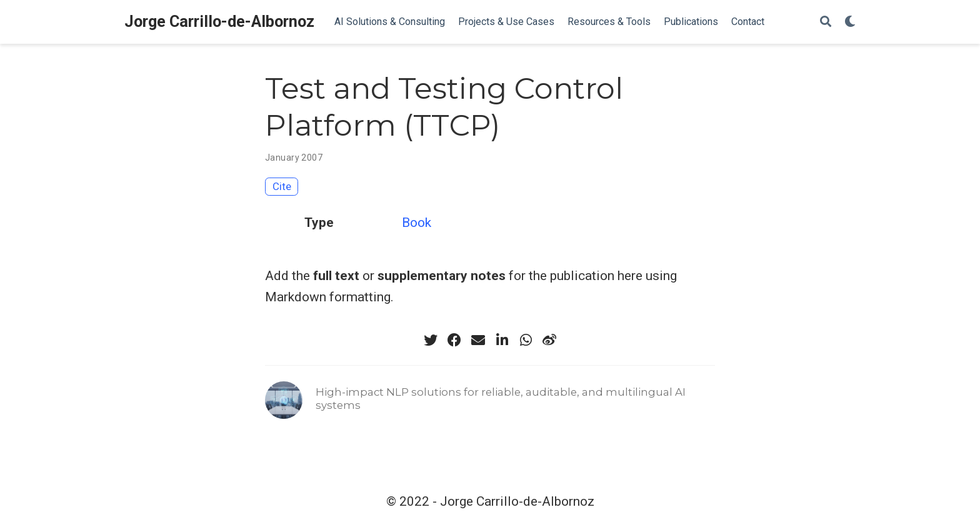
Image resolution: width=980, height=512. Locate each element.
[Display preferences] (850, 22)
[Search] (826, 22)
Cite (282, 186)
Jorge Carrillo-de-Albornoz (219, 22)
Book (417, 223)
